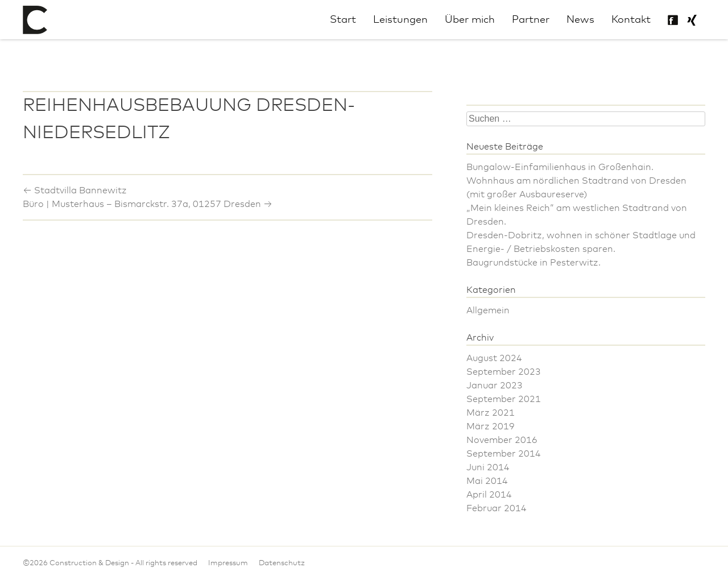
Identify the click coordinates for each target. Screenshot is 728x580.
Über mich (470, 20)
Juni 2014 (488, 467)
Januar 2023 (495, 386)
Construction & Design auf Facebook (673, 20)
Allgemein (488, 310)
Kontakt (631, 20)
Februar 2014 (497, 508)
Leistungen (400, 20)
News (580, 20)
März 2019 (491, 426)
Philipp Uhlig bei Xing (692, 20)
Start (343, 20)
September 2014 (504, 454)
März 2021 (491, 413)
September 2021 (504, 399)
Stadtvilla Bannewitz (75, 190)
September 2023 (504, 372)
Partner (531, 20)
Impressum (228, 563)
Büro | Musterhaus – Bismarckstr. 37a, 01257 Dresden (148, 204)
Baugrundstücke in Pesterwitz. (533, 263)
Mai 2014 (487, 481)
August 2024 (494, 358)
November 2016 (502, 440)
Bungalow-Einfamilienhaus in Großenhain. (560, 167)
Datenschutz (282, 563)
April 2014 (489, 495)
